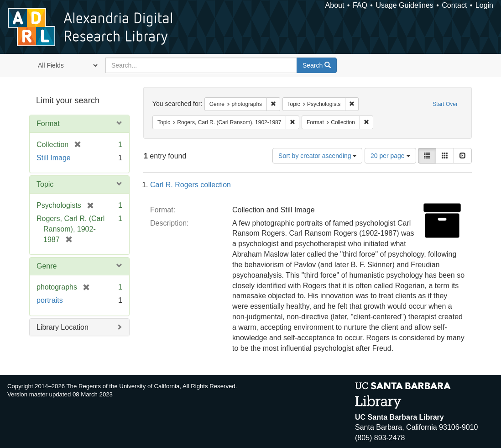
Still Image (54, 158)
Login (484, 5)
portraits (50, 300)
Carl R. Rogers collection (190, 185)
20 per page (390, 156)
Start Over (445, 104)
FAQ (360, 5)
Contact (454, 5)
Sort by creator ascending (317, 156)
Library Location (63, 327)
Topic (45, 184)
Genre (47, 266)
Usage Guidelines (404, 5)
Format (48, 124)
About (335, 5)
